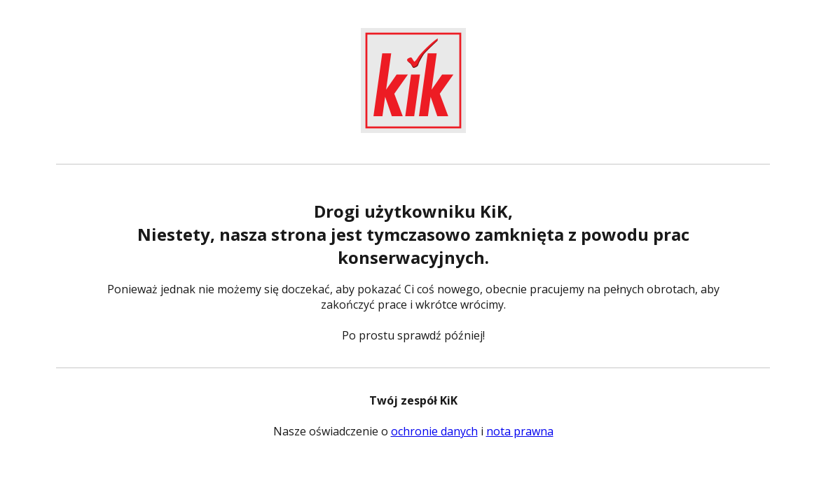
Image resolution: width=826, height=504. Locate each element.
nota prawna (520, 431)
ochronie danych (434, 431)
